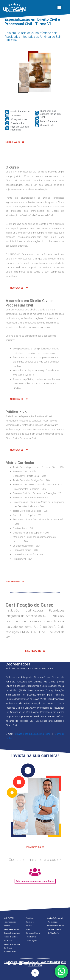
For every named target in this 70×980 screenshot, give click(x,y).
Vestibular (30, 918)
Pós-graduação (52, 922)
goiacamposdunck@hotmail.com (32, 734)
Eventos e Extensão (54, 929)
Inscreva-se (30, 922)
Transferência (31, 937)
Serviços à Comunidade (12, 933)
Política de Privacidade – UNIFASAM (13, 946)
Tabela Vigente (32, 941)
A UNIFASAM (9, 918)
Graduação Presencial (55, 918)
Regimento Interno (10, 952)
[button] (59, 7)
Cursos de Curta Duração (56, 926)
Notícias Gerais (53, 933)
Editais (29, 926)
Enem (28, 929)
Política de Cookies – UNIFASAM (11, 939)
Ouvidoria (7, 926)
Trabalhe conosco (10, 922)
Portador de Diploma (33, 933)
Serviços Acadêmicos (11, 929)
